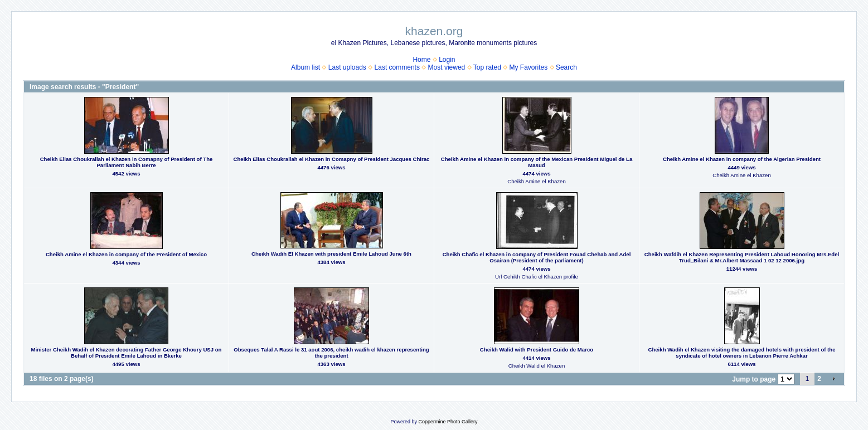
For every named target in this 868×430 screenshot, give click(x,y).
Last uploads (347, 67)
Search (566, 67)
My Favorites (529, 67)
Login (447, 60)
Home (421, 60)
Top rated (487, 67)
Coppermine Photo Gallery (448, 422)
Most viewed (447, 67)
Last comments (397, 67)
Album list (306, 67)
